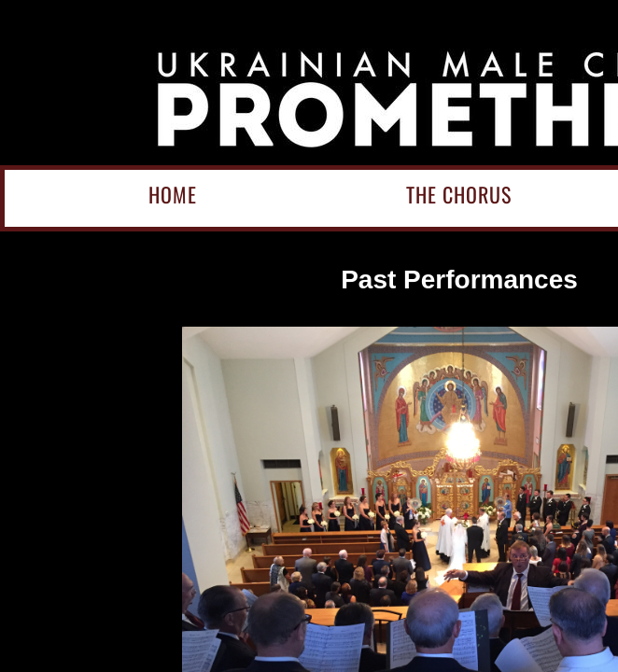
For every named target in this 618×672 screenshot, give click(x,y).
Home (173, 194)
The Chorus (459, 194)
